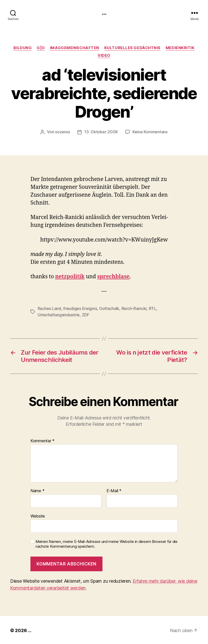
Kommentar (42, 440)
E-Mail (114, 490)
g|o (41, 48)
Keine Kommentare (150, 132)
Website (38, 515)
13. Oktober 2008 (101, 132)
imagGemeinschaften (74, 48)
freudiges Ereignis (80, 308)
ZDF (86, 314)
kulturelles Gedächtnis (133, 48)
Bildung (22, 48)
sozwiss (62, 132)
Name (37, 490)
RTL (153, 308)
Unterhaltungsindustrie (59, 314)
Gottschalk (109, 308)
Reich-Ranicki (134, 308)
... (104, 13)
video (104, 56)
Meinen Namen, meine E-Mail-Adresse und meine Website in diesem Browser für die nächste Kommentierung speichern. (107, 543)
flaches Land (49, 308)
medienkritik (180, 48)
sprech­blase (113, 276)
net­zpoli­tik (70, 276)
